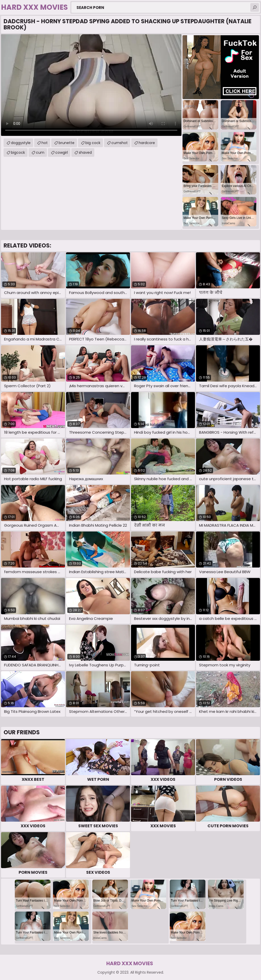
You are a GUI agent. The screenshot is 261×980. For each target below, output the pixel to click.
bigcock (18, 152)
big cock (93, 143)
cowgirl (62, 152)
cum (40, 152)
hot (45, 143)
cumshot (120, 143)
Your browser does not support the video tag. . (91, 85)
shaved (85, 152)
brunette (67, 143)
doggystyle (21, 143)
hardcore (147, 143)
